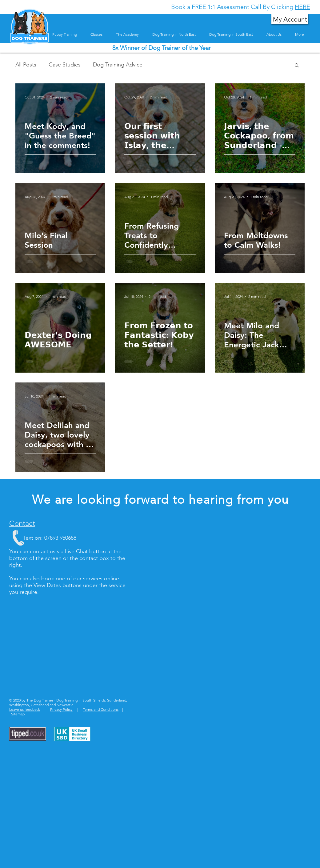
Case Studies (65, 65)
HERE (302, 7)
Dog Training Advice (118, 65)
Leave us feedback (25, 709)
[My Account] (290, 19)
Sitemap (18, 714)
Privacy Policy (61, 709)
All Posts (26, 65)
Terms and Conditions (101, 709)
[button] (297, 66)
